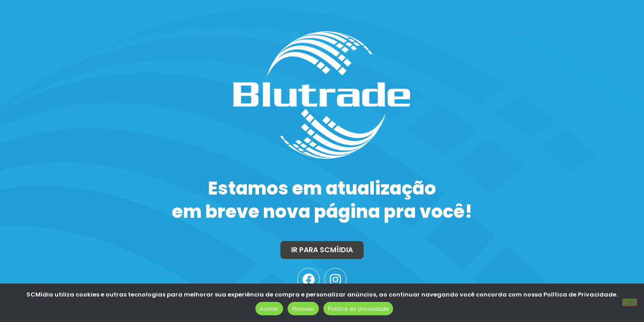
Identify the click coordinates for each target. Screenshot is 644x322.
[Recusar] (630, 302)
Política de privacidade (358, 309)
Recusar (303, 309)
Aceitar (269, 309)
